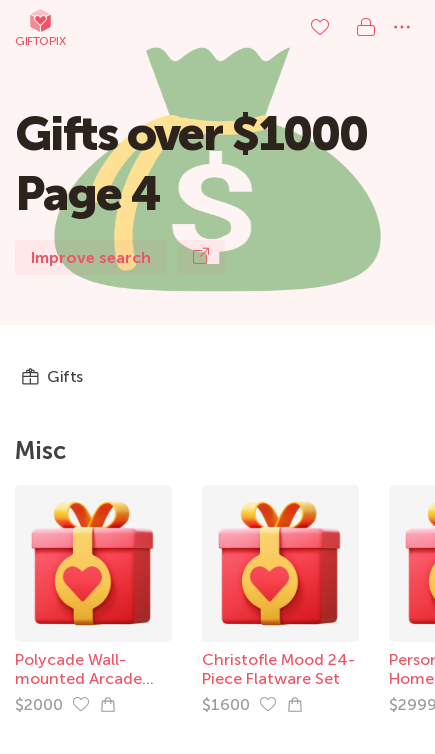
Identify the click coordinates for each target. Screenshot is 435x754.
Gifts (52, 377)
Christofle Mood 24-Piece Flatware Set (278, 669)
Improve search (91, 257)
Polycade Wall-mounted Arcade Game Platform (78, 678)
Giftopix (40, 27)
